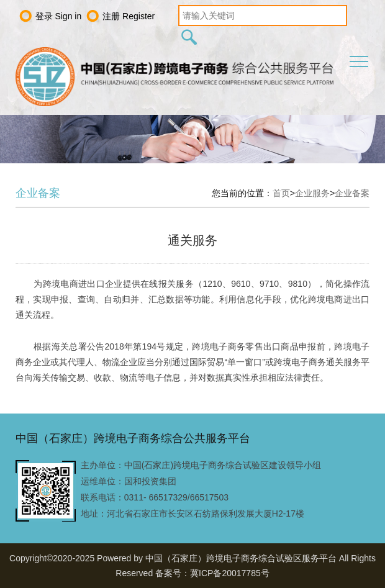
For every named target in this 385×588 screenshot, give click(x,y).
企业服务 (312, 193)
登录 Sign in (59, 16)
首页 (281, 193)
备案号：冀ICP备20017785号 (212, 573)
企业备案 (352, 193)
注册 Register (129, 16)
